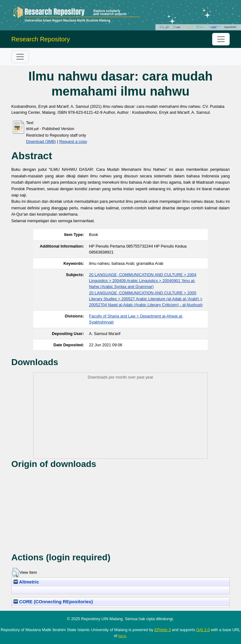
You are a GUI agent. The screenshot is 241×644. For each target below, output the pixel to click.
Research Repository (41, 39)
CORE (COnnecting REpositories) (53, 602)
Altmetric (26, 582)
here (122, 636)
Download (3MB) (41, 141)
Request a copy (73, 141)
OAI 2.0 (203, 630)
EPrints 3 (163, 630)
